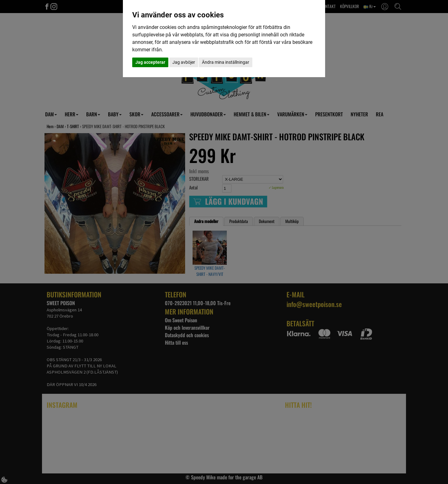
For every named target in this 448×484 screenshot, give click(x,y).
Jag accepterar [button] (150, 62)
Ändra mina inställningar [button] (226, 62)
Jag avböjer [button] (184, 62)
